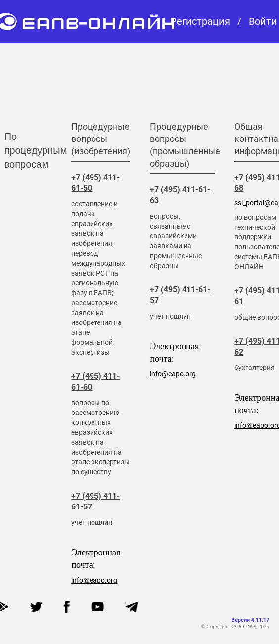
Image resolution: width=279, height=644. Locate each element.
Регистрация (200, 22)
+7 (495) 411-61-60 (95, 382)
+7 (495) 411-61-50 (95, 183)
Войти (263, 22)
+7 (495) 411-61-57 (95, 501)
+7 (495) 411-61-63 (180, 195)
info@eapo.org (94, 580)
